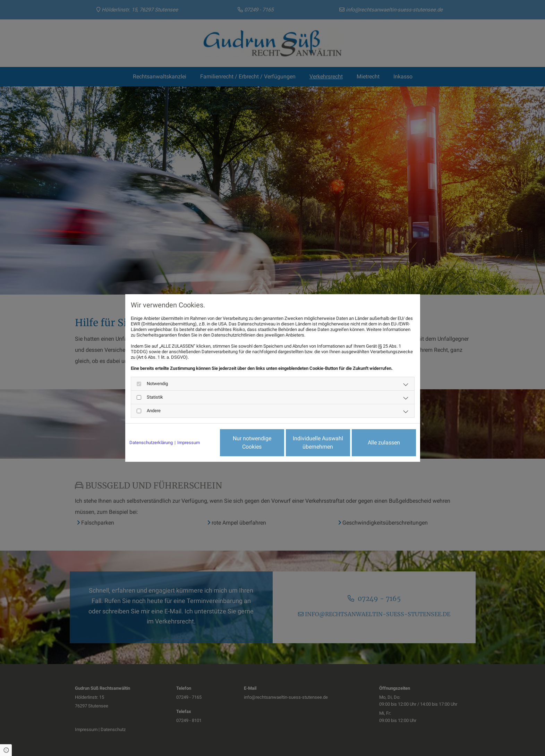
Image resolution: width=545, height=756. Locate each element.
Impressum (189, 443)
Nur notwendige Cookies (252, 443)
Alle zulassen (384, 443)
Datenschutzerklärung (151, 443)
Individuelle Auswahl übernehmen (318, 443)
